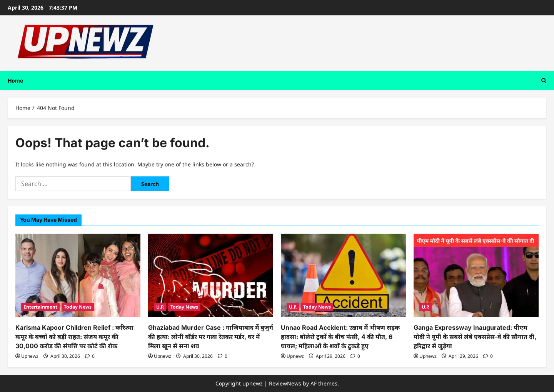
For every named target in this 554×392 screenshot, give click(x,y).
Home (15, 81)
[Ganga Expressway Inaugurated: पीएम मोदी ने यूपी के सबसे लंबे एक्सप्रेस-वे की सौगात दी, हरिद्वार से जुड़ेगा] (476, 275)
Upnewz (30, 356)
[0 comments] (90, 356)
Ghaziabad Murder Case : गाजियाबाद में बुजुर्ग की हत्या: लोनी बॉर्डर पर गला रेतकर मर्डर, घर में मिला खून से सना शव (211, 337)
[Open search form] (544, 81)
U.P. (160, 307)
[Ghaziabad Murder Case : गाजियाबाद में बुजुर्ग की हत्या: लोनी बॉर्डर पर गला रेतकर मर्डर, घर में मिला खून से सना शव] (211, 275)
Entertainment (40, 307)
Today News (78, 307)
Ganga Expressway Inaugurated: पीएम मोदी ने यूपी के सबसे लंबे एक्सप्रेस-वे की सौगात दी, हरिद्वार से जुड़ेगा (475, 337)
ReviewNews (285, 383)
